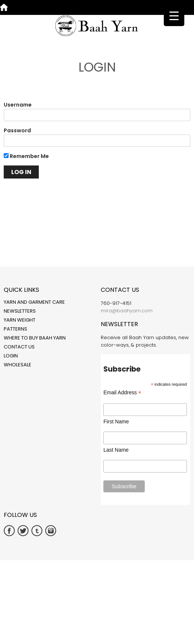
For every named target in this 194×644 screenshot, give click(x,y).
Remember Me (26, 156)
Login (11, 356)
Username (18, 105)
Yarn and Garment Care (34, 302)
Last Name (116, 450)
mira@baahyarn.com (127, 311)
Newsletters (20, 311)
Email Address (122, 393)
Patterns (15, 329)
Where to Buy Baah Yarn (35, 338)
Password (17, 130)
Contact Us (19, 347)
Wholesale (18, 365)
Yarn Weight (20, 320)
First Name (116, 422)
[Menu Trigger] (174, 16)
